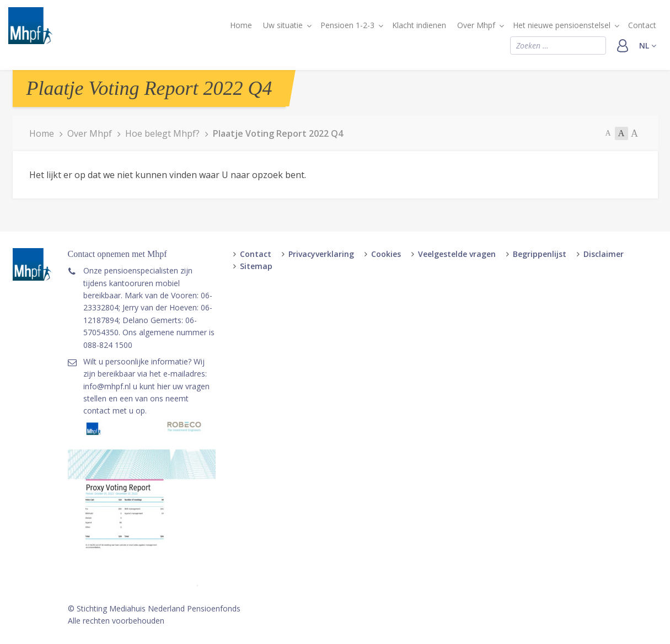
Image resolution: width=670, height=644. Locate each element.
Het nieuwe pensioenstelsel (562, 25)
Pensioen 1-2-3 (347, 25)
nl (648, 45)
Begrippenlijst (540, 254)
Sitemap (256, 266)
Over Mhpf (476, 25)
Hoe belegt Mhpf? (162, 133)
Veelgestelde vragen (457, 254)
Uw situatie (283, 25)
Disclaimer (604, 254)
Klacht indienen (419, 25)
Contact (642, 25)
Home (241, 25)
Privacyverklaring (321, 254)
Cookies (386, 254)
